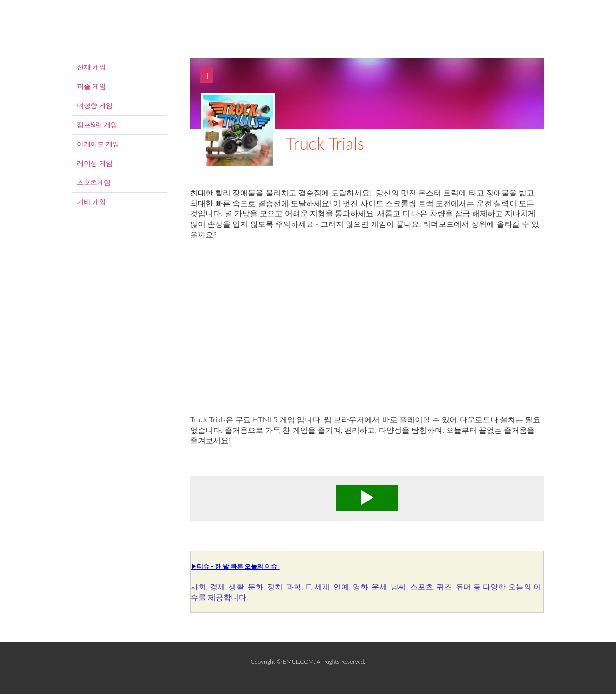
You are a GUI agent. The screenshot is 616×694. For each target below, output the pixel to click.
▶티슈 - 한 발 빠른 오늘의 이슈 (234, 566)
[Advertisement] (367, 338)
